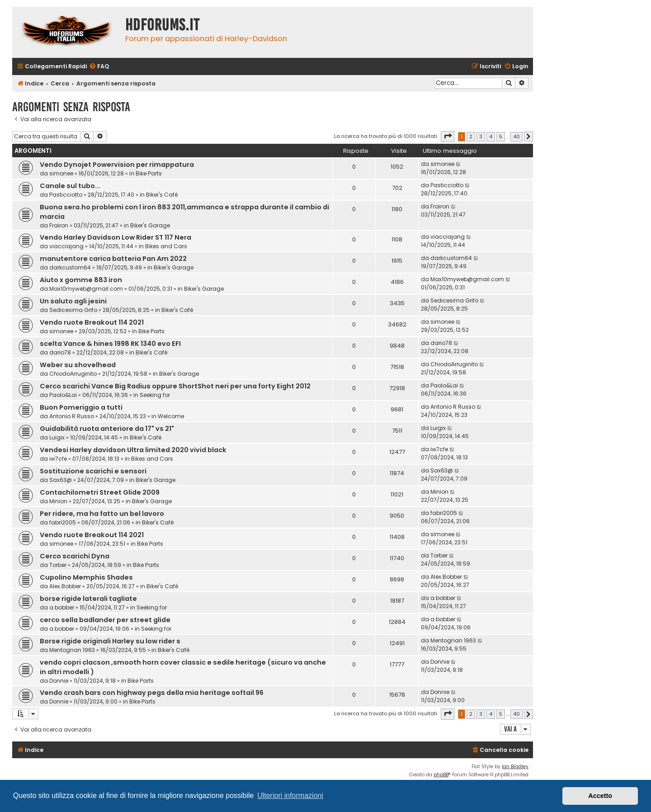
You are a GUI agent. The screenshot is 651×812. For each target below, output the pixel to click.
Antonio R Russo (72, 416)
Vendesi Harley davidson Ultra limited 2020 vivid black (133, 450)
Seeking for (155, 395)
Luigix (57, 437)
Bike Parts (149, 173)
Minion (58, 501)
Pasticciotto (66, 195)
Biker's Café (162, 195)
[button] (448, 137)
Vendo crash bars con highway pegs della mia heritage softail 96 (152, 693)
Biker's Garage (150, 225)
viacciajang (66, 246)
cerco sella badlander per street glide (105, 620)
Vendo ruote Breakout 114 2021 (92, 322)
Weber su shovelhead (78, 365)
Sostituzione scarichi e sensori (93, 471)
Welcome (171, 416)
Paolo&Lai (63, 395)
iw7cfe (58, 459)
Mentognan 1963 (72, 650)
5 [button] (501, 137)
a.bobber (62, 607)
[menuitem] (99, 67)
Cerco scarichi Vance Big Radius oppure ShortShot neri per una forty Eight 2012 (175, 386)
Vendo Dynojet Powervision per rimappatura (117, 165)
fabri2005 (63, 522)
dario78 (60, 352)
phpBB (441, 775)
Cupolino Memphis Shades (86, 577)
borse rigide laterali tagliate (88, 599)
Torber (58, 565)
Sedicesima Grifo (73, 310)
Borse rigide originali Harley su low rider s (110, 641)
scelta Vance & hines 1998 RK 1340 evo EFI (110, 344)
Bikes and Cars (166, 246)
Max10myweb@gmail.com (86, 289)
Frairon (59, 225)
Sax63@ (61, 480)
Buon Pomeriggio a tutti (81, 407)
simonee (61, 173)
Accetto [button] (600, 796)
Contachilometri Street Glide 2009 (100, 492)
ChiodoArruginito (73, 374)
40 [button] (517, 137)
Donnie (59, 681)
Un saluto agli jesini (73, 301)
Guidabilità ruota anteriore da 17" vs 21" (107, 429)
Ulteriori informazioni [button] (290, 795)
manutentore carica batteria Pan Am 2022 (113, 259)
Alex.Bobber (65, 586)
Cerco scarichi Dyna (75, 556)
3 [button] (481, 137)
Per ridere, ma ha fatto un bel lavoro (102, 514)
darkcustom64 (70, 267)
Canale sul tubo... (70, 186)
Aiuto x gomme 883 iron (81, 280)
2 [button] (471, 137)
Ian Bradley (515, 767)
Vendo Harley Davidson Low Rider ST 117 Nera (116, 237)
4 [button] (491, 137)
